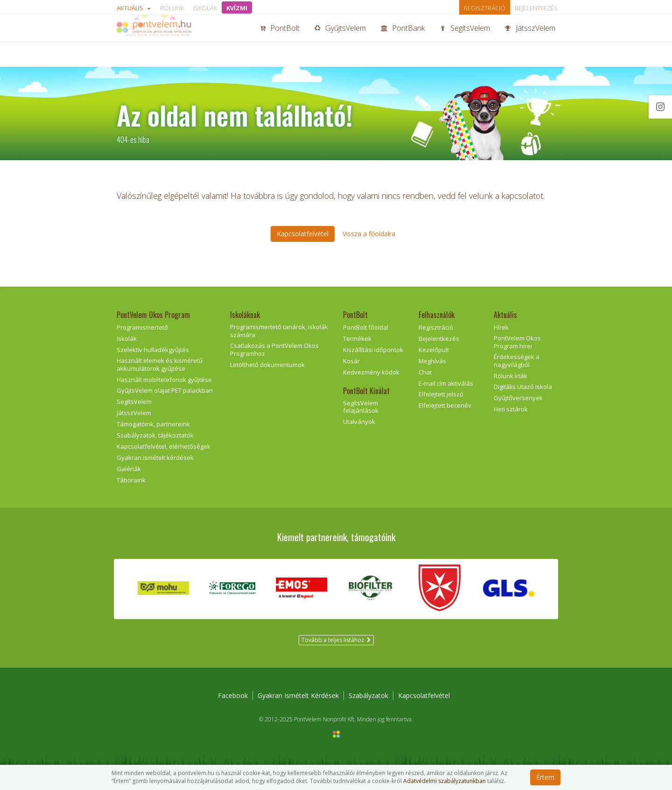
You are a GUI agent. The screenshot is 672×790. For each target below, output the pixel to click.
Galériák (129, 469)
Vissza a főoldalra (369, 234)
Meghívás (432, 361)
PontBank (403, 41)
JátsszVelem (530, 41)
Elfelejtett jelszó (441, 394)
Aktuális (134, 8)
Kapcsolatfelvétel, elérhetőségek (164, 446)
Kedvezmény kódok (371, 372)
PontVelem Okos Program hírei (517, 342)
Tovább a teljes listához (336, 640)
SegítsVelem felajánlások (361, 407)
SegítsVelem (465, 41)
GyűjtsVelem (340, 41)
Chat (425, 372)
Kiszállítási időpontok (373, 350)
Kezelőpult (434, 350)
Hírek (501, 327)
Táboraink (131, 480)
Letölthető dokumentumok (267, 365)
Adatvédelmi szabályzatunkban (444, 781)
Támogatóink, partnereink (153, 424)
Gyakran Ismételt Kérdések (298, 695)
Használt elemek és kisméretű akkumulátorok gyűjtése (160, 364)
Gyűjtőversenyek (518, 398)
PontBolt (280, 41)
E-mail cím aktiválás (446, 383)
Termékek (357, 339)
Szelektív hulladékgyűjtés (153, 350)
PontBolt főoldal (366, 327)
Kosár (351, 361)
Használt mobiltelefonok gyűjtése (164, 380)
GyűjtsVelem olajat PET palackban (165, 390)
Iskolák (205, 8)
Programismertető (142, 327)
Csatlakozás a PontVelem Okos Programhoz (274, 349)
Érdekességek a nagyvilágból (517, 361)
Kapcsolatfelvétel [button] (303, 234)
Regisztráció (485, 8)
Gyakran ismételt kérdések (155, 458)
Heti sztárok (511, 409)
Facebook (233, 695)
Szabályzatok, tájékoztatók (155, 435)
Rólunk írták (511, 376)
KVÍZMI (237, 8)
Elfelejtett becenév (445, 405)
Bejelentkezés (536, 8)
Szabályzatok (368, 695)
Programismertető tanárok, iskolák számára (279, 331)
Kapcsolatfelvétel (424, 695)
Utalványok (359, 422)
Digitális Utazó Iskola (523, 387)
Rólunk (172, 8)
